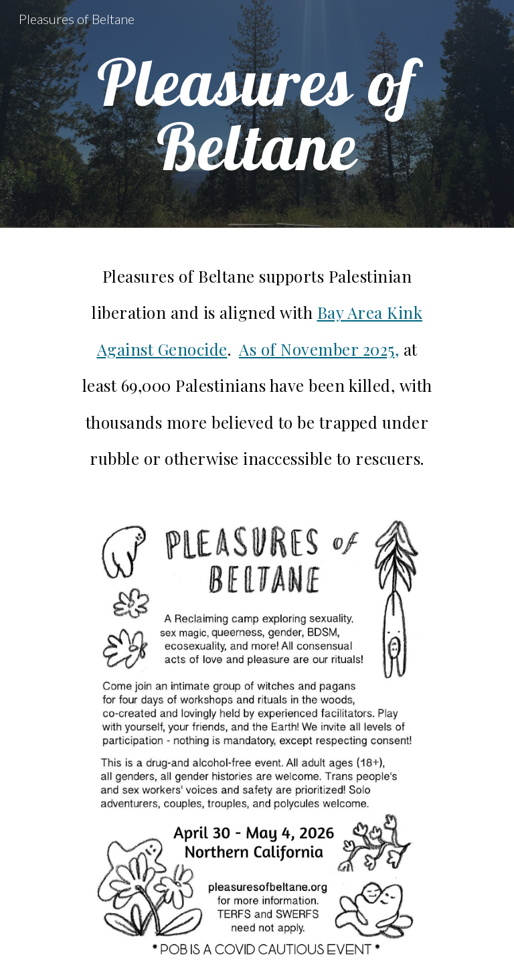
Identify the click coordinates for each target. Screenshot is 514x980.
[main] (257, 114)
